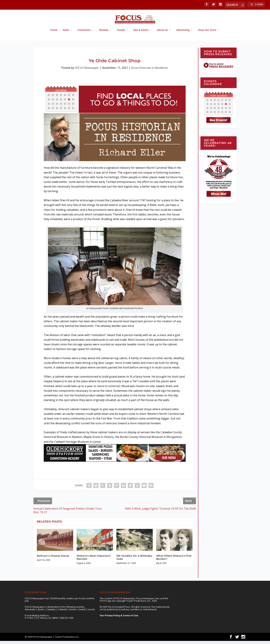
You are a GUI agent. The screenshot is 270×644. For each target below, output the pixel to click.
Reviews (104, 33)
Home (54, 33)
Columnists (84, 33)
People (121, 33)
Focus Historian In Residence (149, 71)
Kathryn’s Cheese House (53, 559)
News (66, 33)
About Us (162, 33)
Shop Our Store (207, 33)
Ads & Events (141, 33)
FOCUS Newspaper (87, 71)
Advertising (183, 33)
